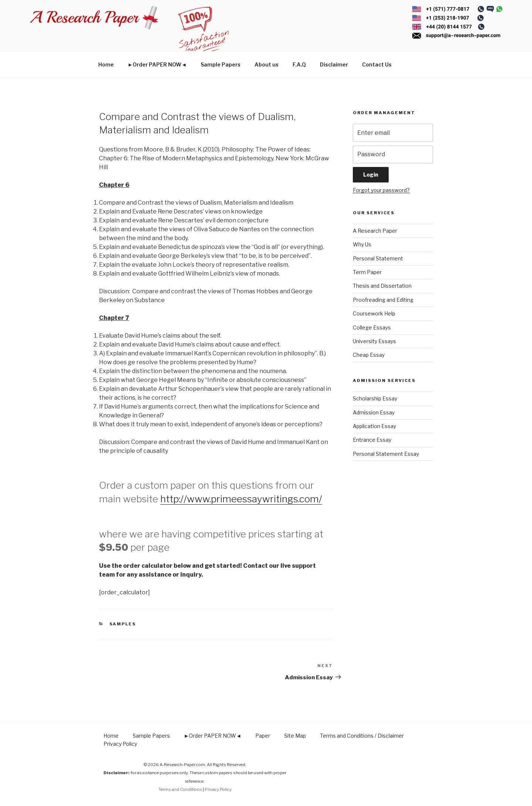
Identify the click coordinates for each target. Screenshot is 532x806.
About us (267, 64)
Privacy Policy (120, 744)
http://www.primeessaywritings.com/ (241, 499)
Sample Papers (221, 64)
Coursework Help (374, 313)
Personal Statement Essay (386, 454)
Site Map (295, 736)
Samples (123, 624)
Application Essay (374, 426)
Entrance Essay (372, 440)
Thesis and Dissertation (382, 286)
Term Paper (367, 272)
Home (106, 64)
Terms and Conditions (180, 789)
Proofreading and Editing (383, 300)
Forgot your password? (381, 190)
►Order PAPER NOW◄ (157, 64)
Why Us (362, 244)
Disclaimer (334, 64)
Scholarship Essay (375, 398)
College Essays (372, 327)
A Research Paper (375, 231)
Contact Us (377, 64)
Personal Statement (378, 258)
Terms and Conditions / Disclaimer (362, 736)
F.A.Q (299, 64)
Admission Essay (374, 412)
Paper (263, 736)
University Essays (374, 341)
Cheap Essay (369, 355)
